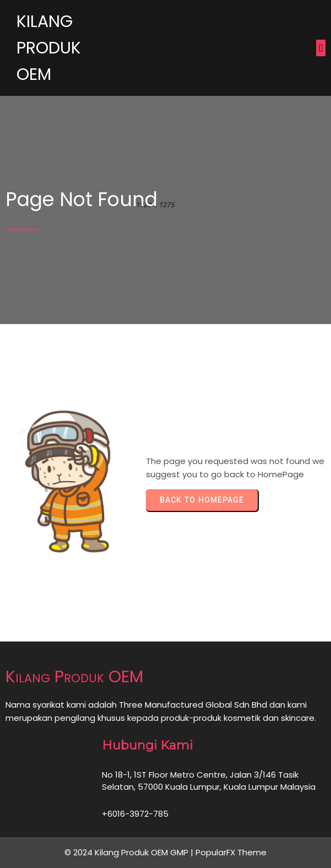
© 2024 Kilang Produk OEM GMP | (130, 852)
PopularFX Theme (231, 852)
